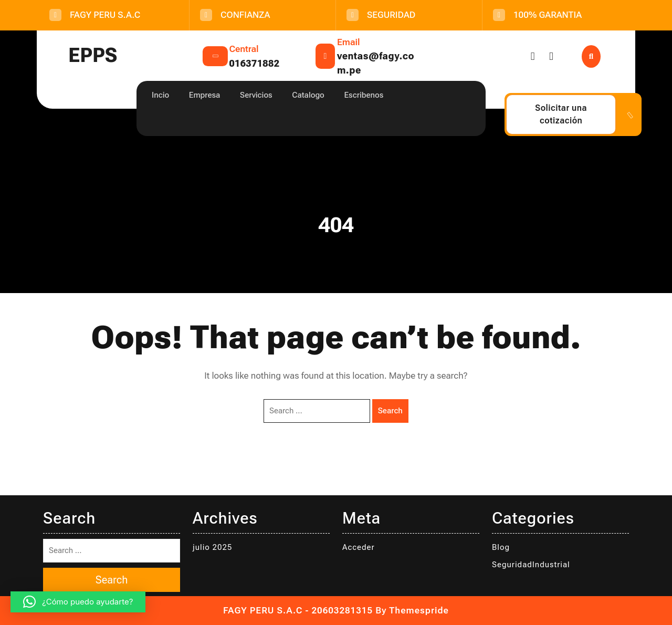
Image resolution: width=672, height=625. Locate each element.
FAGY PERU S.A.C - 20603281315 (298, 610)
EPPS (93, 55)
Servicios (256, 95)
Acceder (359, 547)
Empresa (205, 95)
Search (390, 411)
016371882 (254, 63)
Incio (160, 95)
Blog (501, 547)
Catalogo (308, 95)
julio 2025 (212, 547)
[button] (78, 602)
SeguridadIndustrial (531, 565)
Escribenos (364, 95)
